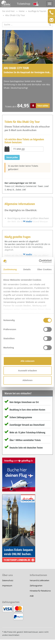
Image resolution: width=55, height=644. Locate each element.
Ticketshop (24, 4)
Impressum (7, 586)
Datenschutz (8, 580)
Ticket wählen (43, 106)
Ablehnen (27, 380)
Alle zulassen (27, 361)
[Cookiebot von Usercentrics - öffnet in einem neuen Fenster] (39, 261)
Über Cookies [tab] (44, 269)
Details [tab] (27, 269)
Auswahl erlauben (27, 371)
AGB (32, 596)
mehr (27, 221)
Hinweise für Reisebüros (40, 591)
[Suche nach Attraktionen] (27, 25)
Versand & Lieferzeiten (40, 580)
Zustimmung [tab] (10, 269)
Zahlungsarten (36, 586)
